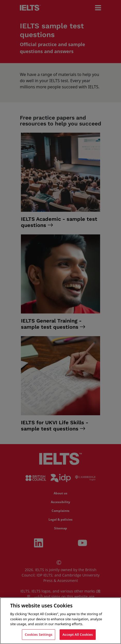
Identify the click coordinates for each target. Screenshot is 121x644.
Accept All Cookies (78, 635)
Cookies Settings (39, 635)
